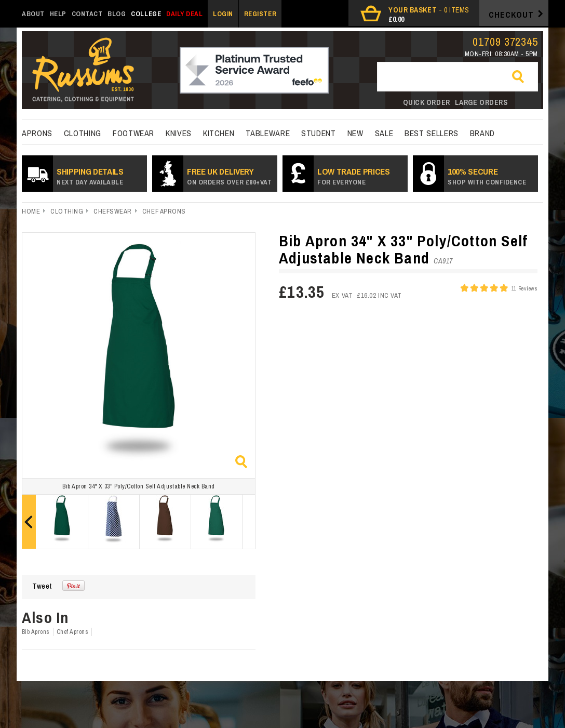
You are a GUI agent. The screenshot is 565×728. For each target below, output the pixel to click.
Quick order (427, 102)
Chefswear (113, 211)
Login (223, 14)
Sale (384, 133)
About (33, 14)
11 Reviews (524, 288)
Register (260, 14)
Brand (482, 133)
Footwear (133, 133)
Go (522, 77)
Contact (87, 14)
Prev (29, 522)
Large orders (481, 102)
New (355, 133)
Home (31, 211)
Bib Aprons (36, 632)
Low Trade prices (354, 176)
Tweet (42, 586)
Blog (117, 14)
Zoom (241, 462)
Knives (179, 133)
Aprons (37, 133)
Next (248, 522)
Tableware (268, 133)
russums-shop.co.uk (83, 71)
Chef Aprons (164, 211)
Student (318, 133)
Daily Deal (184, 14)
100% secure (487, 176)
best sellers (432, 133)
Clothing (83, 133)
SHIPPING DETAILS (90, 176)
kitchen (219, 133)
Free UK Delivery (229, 176)
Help (58, 14)
